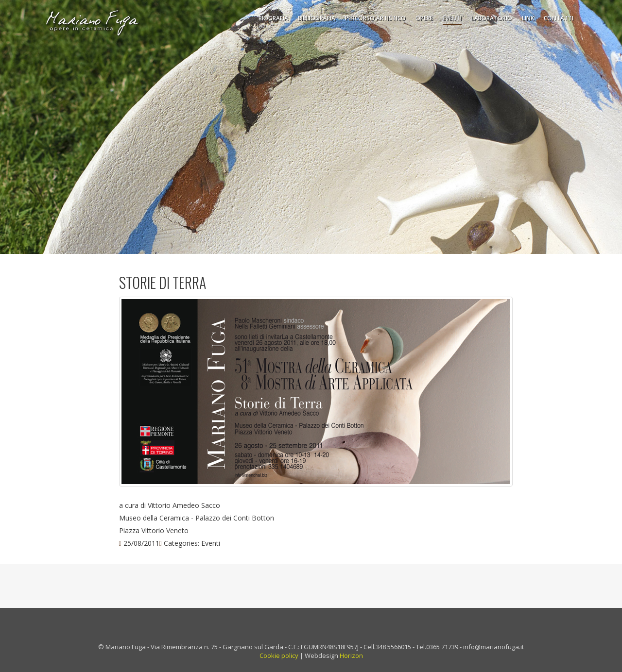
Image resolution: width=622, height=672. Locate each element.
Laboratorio (492, 18)
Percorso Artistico (375, 18)
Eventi (452, 18)
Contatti (559, 18)
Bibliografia (317, 18)
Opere (424, 18)
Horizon (351, 655)
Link (528, 18)
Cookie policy (279, 655)
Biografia (273, 18)
